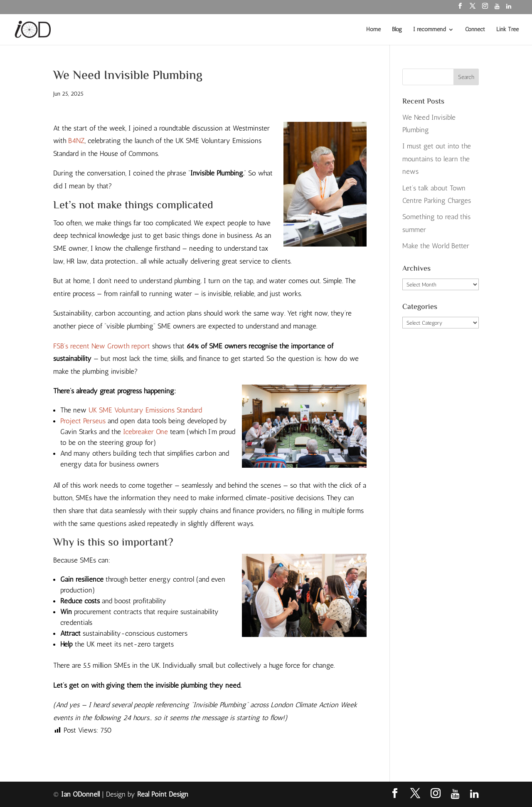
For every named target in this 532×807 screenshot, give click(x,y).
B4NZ (76, 141)
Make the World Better (436, 246)
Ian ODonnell (80, 794)
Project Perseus (83, 421)
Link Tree (507, 30)
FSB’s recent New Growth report (102, 346)
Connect (475, 30)
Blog (397, 30)
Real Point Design (163, 794)
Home (373, 30)
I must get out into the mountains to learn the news (437, 159)
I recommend (429, 30)
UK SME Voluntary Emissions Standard (145, 410)
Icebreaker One (145, 432)
